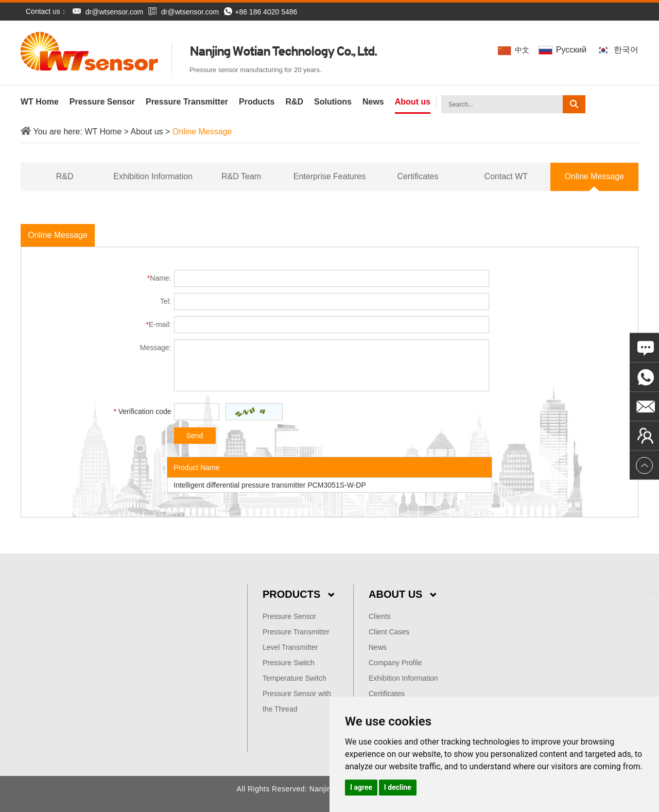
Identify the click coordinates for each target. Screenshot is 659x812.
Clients (380, 616)
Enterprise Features (330, 176)
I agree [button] (361, 787)
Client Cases (389, 632)
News (373, 102)
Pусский (563, 50)
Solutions (333, 102)
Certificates (418, 176)
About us (413, 102)
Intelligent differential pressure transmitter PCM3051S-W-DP (270, 485)
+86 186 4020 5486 (261, 12)
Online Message (202, 132)
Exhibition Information (153, 176)
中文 (514, 50)
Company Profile (395, 663)
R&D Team (241, 176)
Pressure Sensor (102, 102)
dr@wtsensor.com (114, 12)
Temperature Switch (294, 678)
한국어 (618, 50)
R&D (294, 102)
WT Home (40, 102)
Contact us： (47, 11)
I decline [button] (398, 787)
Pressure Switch (289, 663)
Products (257, 102)
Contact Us (604, 594)
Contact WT (506, 176)
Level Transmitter (290, 647)
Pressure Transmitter (187, 102)
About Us (402, 594)
